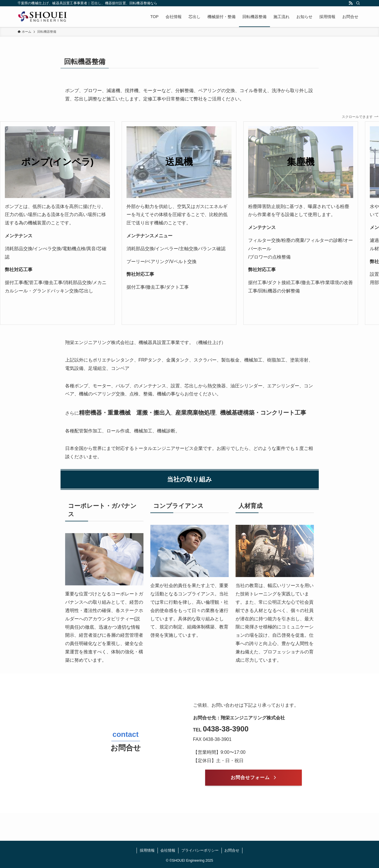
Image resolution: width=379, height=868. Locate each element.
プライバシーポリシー (200, 850)
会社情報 (168, 850)
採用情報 (147, 850)
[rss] (351, 3)
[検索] (358, 3)
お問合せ (232, 850)
